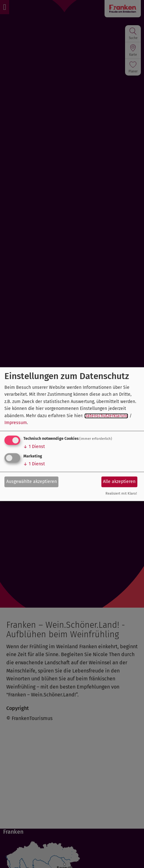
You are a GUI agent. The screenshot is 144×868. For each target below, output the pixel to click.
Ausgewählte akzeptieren (32, 482)
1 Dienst (34, 447)
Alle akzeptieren (119, 482)
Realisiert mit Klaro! (121, 494)
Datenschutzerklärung (106, 416)
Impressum (16, 423)
